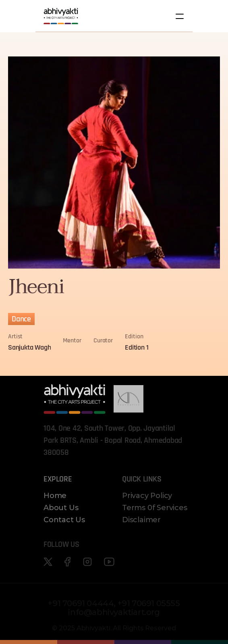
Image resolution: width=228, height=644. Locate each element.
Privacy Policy (147, 496)
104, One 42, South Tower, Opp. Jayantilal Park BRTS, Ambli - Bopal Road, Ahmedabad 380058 (114, 440)
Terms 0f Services (155, 508)
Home (55, 496)
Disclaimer (141, 520)
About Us (61, 508)
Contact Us (64, 520)
